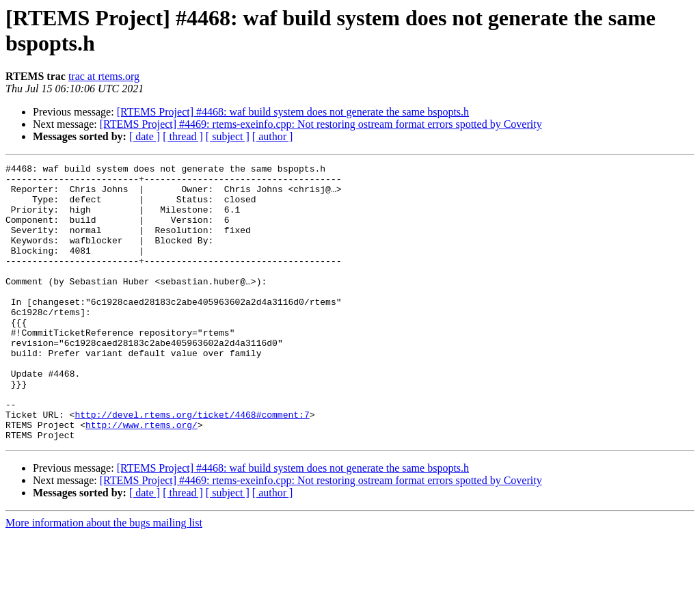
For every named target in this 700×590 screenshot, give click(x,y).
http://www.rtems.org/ (142, 478)
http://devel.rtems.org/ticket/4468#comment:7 (192, 466)
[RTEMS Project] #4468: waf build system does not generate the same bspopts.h (293, 112)
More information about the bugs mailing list (104, 578)
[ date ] (145, 136)
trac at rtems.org (104, 76)
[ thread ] (183, 136)
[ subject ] (228, 136)
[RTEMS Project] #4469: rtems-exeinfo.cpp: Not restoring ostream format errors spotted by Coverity (321, 124)
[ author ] (273, 136)
